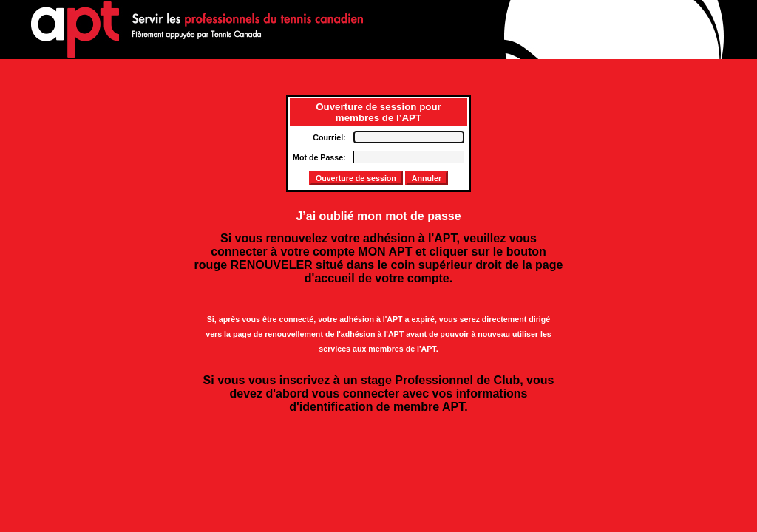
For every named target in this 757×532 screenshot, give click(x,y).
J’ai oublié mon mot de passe (378, 216)
